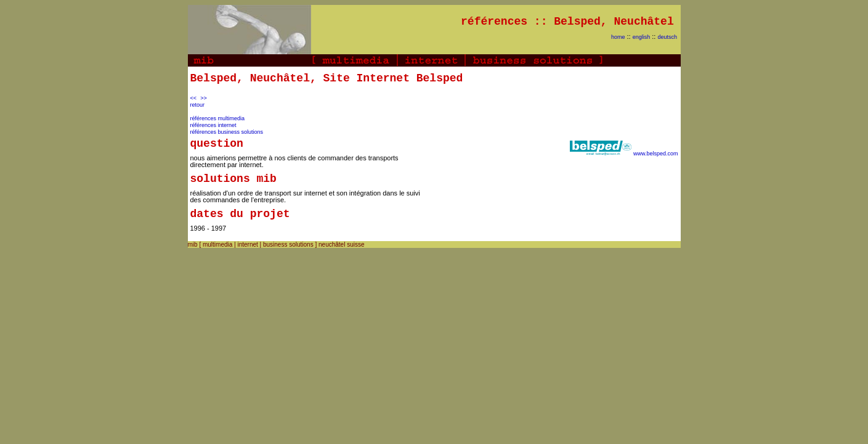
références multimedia (218, 118)
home (618, 37)
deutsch (668, 37)
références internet (213, 125)
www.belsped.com (656, 154)
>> (204, 98)
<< (194, 98)
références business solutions (227, 132)
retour (198, 105)
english (642, 37)
